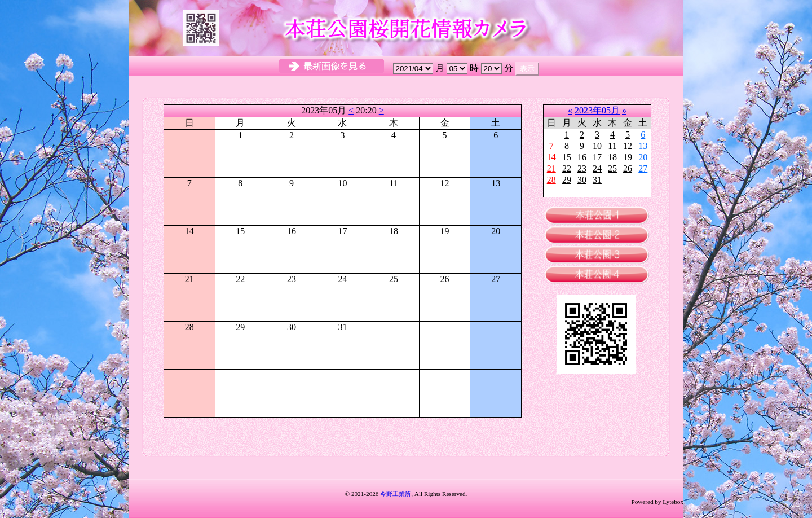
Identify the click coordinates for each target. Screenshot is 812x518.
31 (597, 180)
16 (582, 157)
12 (628, 146)
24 (597, 168)
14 (551, 157)
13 (643, 146)
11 (612, 146)
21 (551, 168)
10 (597, 146)
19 (628, 157)
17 (597, 157)
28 (551, 180)
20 (643, 157)
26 (628, 168)
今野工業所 (396, 494)
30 (582, 180)
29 (567, 180)
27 (643, 168)
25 (612, 168)
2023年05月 (597, 110)
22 (567, 168)
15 (567, 157)
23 (582, 168)
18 (612, 157)
